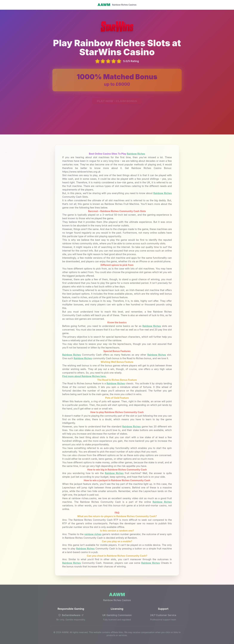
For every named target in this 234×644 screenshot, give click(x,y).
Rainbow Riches (136, 155)
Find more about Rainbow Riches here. (84, 378)
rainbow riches (93, 536)
